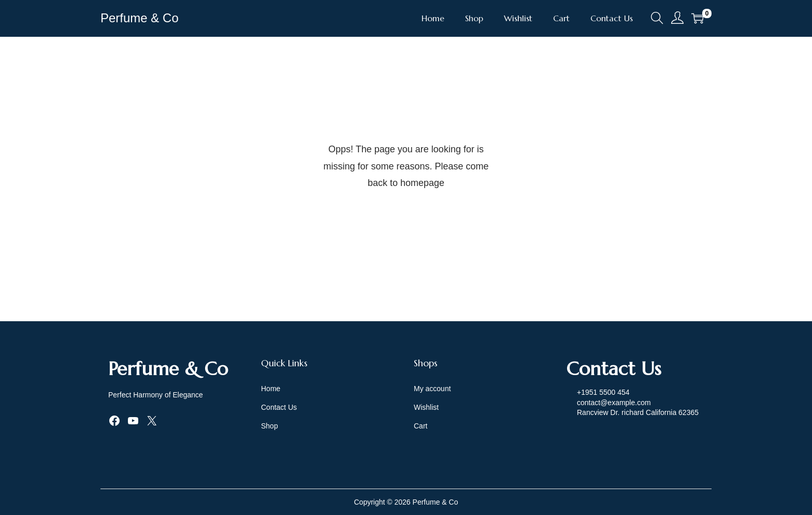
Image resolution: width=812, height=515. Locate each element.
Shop (270, 426)
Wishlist (426, 407)
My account (432, 389)
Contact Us (279, 407)
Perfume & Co (140, 18)
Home (271, 389)
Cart (421, 426)
